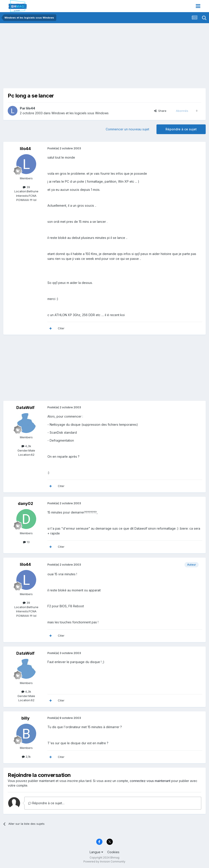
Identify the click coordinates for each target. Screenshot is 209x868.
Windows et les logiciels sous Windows (80, 113)
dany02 (25, 503)
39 (26, 187)
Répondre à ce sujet (181, 129)
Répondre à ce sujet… (46, 803)
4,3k (26, 446)
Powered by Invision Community (104, 861)
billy (25, 718)
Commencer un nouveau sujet (127, 129)
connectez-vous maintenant (150, 781)
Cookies (113, 852)
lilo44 (31, 108)
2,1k (26, 757)
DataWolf (25, 408)
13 (26, 542)
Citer (61, 328)
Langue (96, 852)
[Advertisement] (55, 57)
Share (160, 111)
